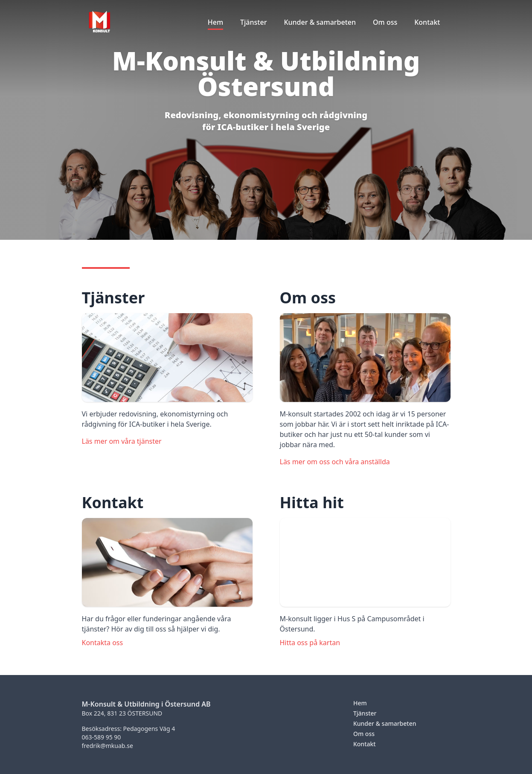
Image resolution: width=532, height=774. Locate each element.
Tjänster (365, 713)
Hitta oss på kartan (310, 643)
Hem (360, 703)
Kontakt (365, 744)
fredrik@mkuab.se (108, 746)
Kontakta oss (103, 643)
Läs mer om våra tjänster (122, 441)
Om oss (364, 734)
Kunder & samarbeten (385, 723)
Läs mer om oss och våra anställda (335, 462)
